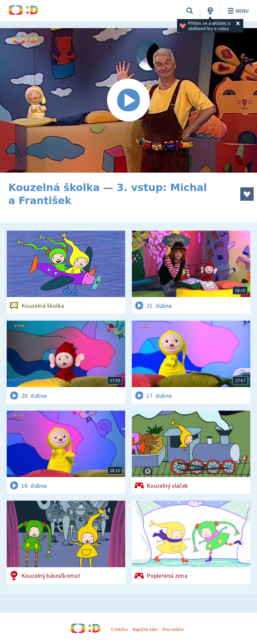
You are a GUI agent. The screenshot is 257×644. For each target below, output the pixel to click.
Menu (237, 11)
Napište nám (145, 629)
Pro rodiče (173, 629)
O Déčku (119, 629)
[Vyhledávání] (190, 11)
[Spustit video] (128, 100)
